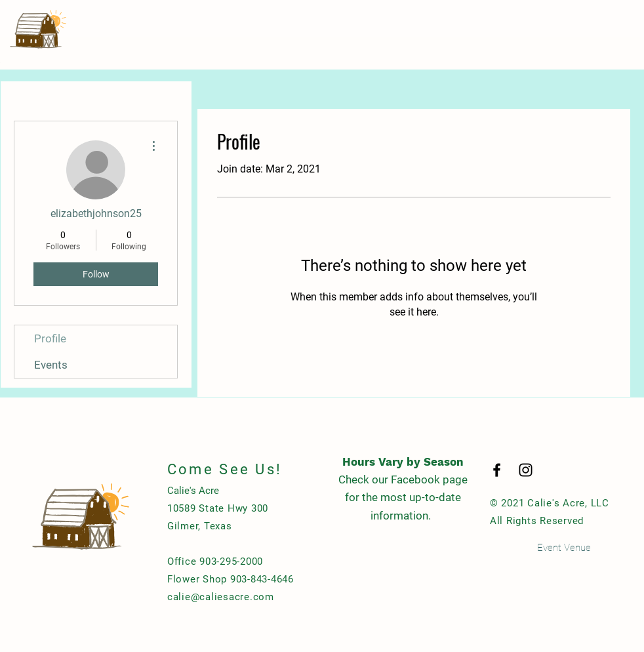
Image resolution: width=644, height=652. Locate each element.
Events (51, 365)
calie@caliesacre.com (221, 597)
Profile (50, 338)
